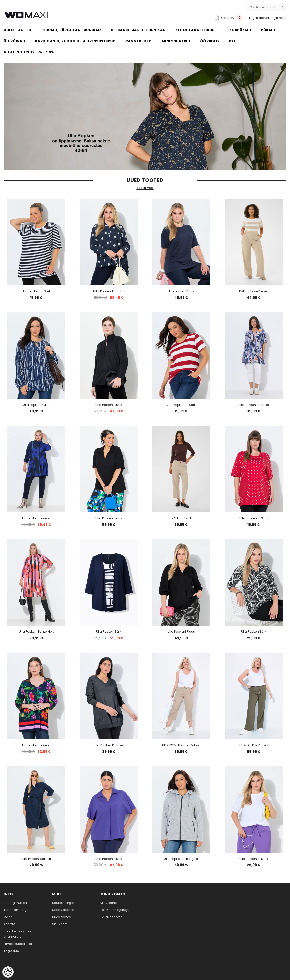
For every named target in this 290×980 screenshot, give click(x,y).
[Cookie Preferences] (8, 972)
